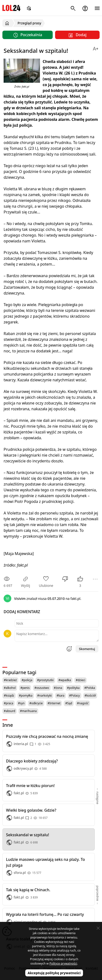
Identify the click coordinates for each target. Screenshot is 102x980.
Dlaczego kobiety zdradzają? (32, 761)
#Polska (90, 688)
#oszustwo (42, 688)
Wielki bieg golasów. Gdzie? (31, 810)
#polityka (73, 688)
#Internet (54, 703)
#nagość (83, 703)
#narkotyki (45, 696)
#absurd (10, 711)
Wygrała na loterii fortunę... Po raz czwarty (45, 914)
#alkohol (10, 688)
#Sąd (69, 703)
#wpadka (65, 680)
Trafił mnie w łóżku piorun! (30, 786)
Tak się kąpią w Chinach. (28, 890)
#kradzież (10, 680)
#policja (27, 680)
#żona (58, 688)
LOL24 (11, 8)
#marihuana (28, 711)
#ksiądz (9, 696)
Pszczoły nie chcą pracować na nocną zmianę (47, 736)
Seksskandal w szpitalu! (28, 835)
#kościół (90, 696)
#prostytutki (45, 680)
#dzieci (81, 680)
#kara (60, 696)
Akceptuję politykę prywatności (54, 973)
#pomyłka (26, 696)
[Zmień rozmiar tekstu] (96, 48)
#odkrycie (36, 703)
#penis (25, 688)
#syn (21, 703)
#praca (9, 703)
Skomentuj (87, 649)
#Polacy (75, 696)
